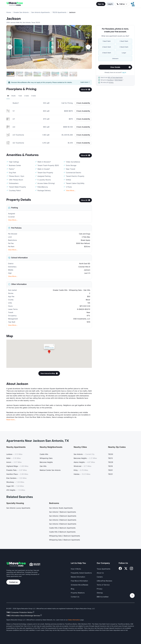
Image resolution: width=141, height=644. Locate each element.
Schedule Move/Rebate (79, 585)
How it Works (76, 569)
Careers (100, 577)
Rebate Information (78, 577)
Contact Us (75, 597)
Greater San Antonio (21, 12)
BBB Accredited (103, 597)
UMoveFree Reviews (104, 581)
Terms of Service (103, 585)
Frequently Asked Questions (81, 573)
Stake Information (74, 620)
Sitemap (100, 593)
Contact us (13, 582)
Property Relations (78, 593)
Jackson (14, 19)
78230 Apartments (59, 12)
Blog (72, 589)
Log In (110, 4)
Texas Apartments (103, 569)
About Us (100, 573)
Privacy (100, 589)
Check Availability (83, 103)
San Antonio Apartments (41, 12)
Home (9, 12)
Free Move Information (79, 581)
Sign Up (101, 4)
